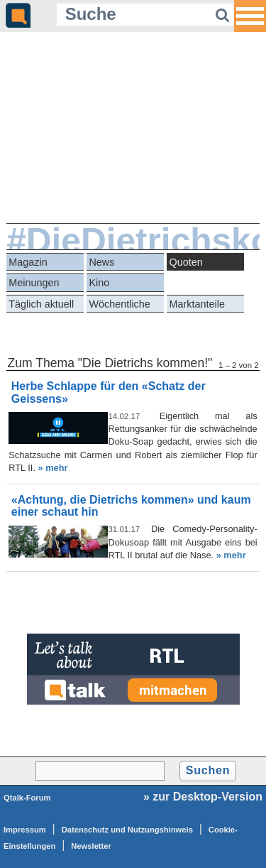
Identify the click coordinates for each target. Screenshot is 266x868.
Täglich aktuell (41, 304)
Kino (99, 283)
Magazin (28, 262)
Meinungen (34, 283)
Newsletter (91, 846)
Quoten (186, 262)
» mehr (53, 468)
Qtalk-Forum (27, 798)
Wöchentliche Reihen (119, 306)
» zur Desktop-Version (203, 797)
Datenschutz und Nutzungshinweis (127, 830)
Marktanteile (197, 304)
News (101, 262)
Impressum (25, 830)
